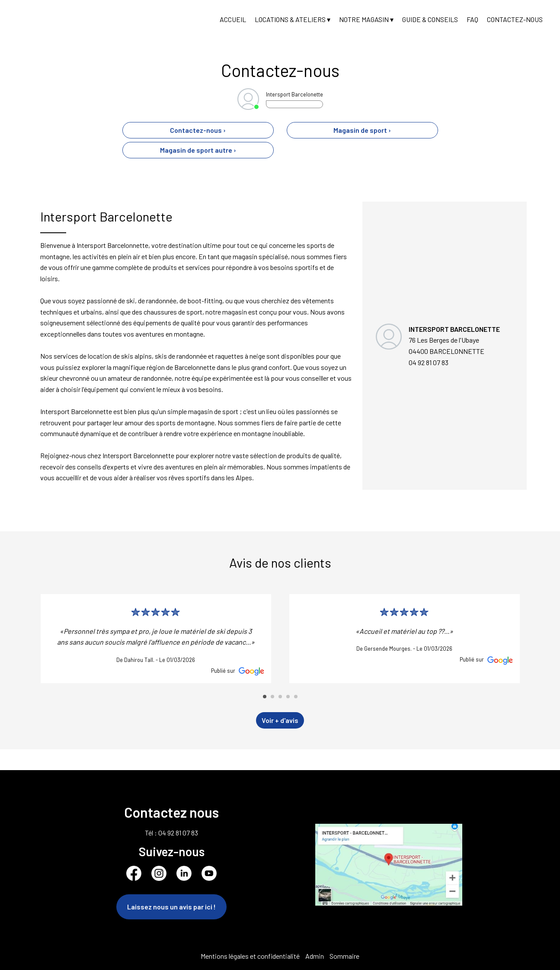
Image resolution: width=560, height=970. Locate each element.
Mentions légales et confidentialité (250, 956)
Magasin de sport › (362, 130)
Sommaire (344, 956)
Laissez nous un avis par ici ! (171, 907)
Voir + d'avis (280, 720)
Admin (315, 956)
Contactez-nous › (198, 130)
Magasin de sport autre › (198, 150)
